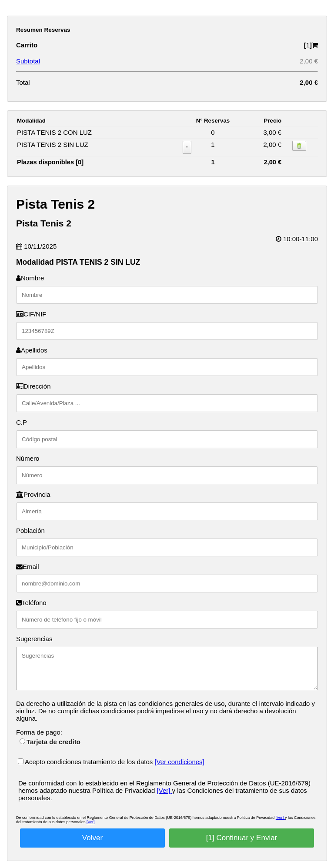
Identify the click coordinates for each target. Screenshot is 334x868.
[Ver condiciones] (180, 762)
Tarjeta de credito (50, 742)
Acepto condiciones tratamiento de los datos (86, 762)
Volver (92, 838)
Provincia (33, 494)
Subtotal (28, 61)
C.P (22, 422)
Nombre (30, 278)
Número (28, 458)
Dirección (33, 386)
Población (30, 530)
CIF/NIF (31, 314)
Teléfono (31, 603)
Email (28, 567)
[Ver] (165, 790)
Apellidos (32, 350)
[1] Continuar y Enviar (242, 838)
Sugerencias (34, 639)
